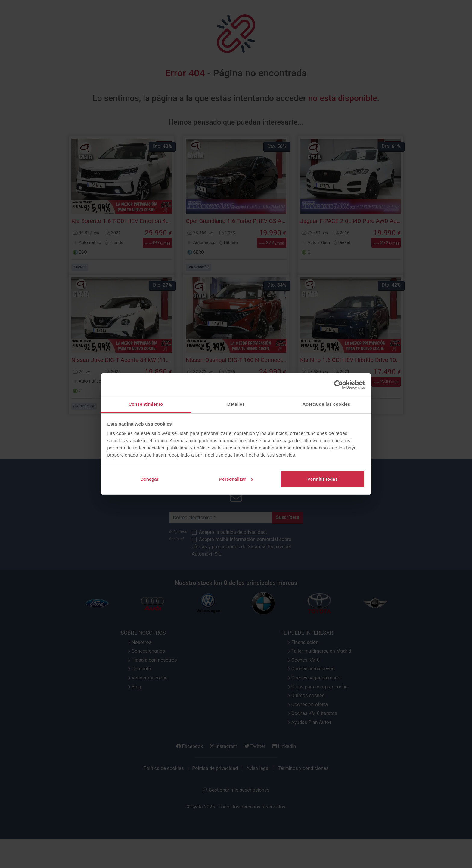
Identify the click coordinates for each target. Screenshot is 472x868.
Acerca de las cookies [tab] (326, 404)
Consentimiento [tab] (146, 404)
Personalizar (236, 479)
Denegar (149, 479)
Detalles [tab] (236, 404)
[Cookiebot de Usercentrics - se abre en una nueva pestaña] (338, 385)
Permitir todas (323, 479)
